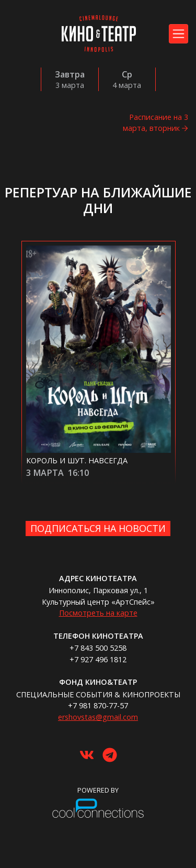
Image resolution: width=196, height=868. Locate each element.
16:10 (78, 473)
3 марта (45, 473)
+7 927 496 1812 (98, 659)
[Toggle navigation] (178, 34)
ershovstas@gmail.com (98, 717)
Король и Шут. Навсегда (77, 460)
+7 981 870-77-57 (98, 705)
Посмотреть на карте (98, 613)
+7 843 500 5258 (98, 648)
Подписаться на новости (98, 528)
